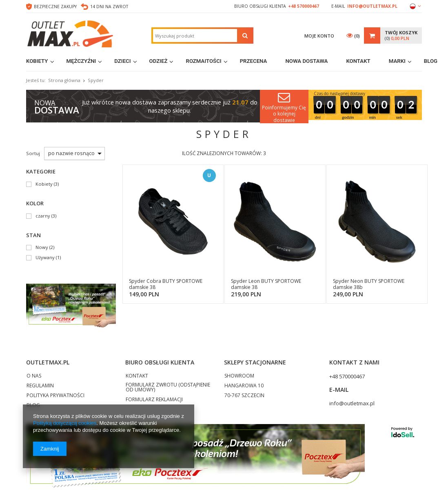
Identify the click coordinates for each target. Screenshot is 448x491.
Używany (45, 258)
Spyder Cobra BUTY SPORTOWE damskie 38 (166, 284)
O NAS (34, 376)
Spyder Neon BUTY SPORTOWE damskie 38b (369, 284)
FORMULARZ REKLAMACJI (154, 400)
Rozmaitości (203, 61)
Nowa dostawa (306, 61)
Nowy (42, 248)
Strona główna (64, 80)
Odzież (159, 61)
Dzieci (122, 61)
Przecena (254, 61)
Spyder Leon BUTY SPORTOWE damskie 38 (266, 284)
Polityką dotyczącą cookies (65, 423)
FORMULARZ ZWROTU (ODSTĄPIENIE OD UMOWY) (168, 388)
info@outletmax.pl (372, 6)
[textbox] (195, 36)
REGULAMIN (40, 386)
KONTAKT (137, 376)
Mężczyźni (81, 61)
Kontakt (358, 61)
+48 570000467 (304, 6)
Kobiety (37, 61)
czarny (43, 216)
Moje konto (319, 36)
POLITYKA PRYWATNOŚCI (55, 396)
